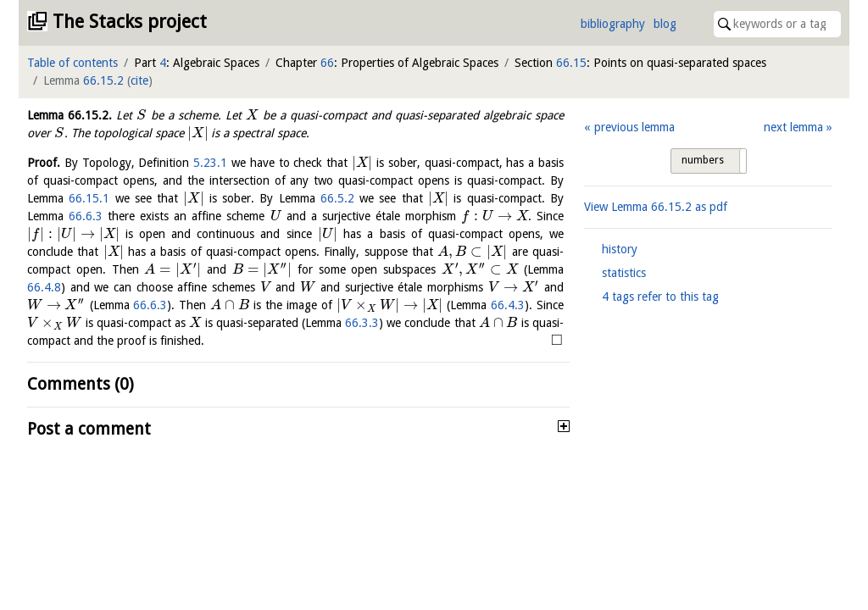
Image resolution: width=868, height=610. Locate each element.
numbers (703, 160)
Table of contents (72, 63)
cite (139, 80)
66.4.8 (44, 287)
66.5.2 (337, 198)
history (620, 249)
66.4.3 (508, 305)
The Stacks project (130, 22)
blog (665, 24)
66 (327, 63)
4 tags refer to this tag (660, 297)
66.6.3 (86, 216)
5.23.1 (210, 163)
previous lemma (634, 127)
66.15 (571, 63)
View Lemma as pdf (656, 207)
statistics (624, 273)
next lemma (793, 127)
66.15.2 (103, 80)
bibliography (613, 24)
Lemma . (70, 115)
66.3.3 (362, 323)
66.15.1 (89, 198)
